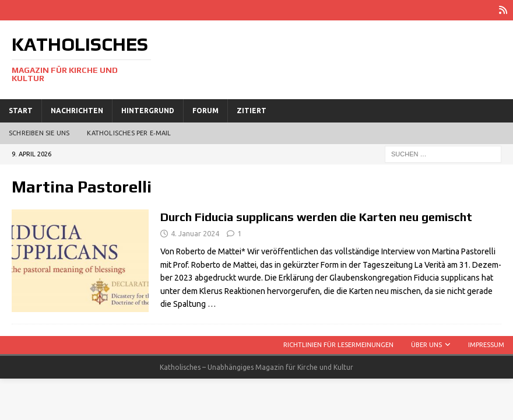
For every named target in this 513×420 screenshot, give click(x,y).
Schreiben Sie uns (39, 133)
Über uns (426, 345)
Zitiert (252, 111)
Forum (205, 111)
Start (21, 111)
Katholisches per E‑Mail (129, 133)
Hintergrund (148, 111)
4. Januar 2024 (195, 233)
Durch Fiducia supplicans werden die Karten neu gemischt (316, 217)
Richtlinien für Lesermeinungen (338, 345)
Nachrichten (77, 111)
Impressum (486, 345)
